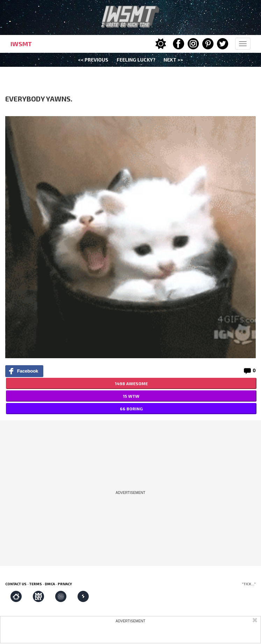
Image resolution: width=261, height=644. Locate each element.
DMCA (50, 584)
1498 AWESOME (131, 383)
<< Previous (93, 60)
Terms (36, 584)
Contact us (16, 584)
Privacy (65, 584)
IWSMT (21, 44)
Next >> (173, 60)
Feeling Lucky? (136, 60)
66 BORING (131, 409)
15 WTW (131, 396)
